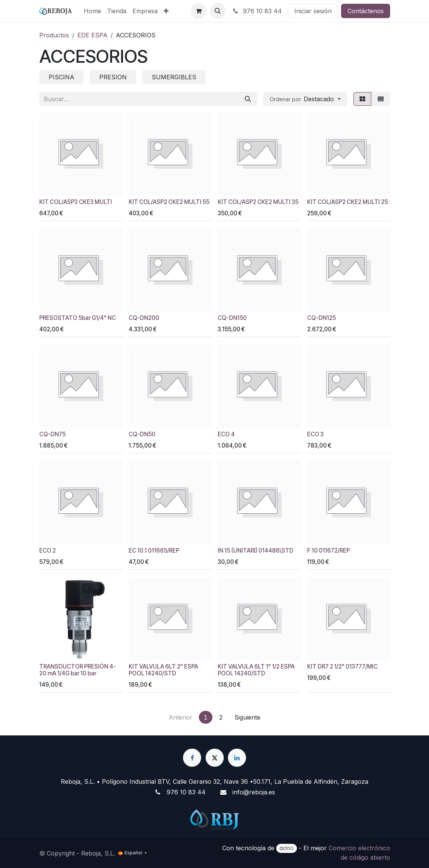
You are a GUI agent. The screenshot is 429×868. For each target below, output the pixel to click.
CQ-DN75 (52, 434)
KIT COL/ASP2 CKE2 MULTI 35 (258, 202)
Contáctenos (366, 11)
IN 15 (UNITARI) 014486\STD (256, 551)
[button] (218, 11)
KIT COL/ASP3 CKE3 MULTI (76, 202)
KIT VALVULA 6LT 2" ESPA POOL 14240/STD (163, 670)
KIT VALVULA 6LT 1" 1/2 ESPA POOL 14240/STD (256, 670)
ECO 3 (315, 434)
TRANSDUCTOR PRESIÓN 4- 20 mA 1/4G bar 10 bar (78, 670)
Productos (54, 35)
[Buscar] (248, 99)
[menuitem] (92, 11)
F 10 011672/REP (328, 551)
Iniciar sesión (313, 11)
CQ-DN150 (232, 318)
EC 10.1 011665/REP (154, 551)
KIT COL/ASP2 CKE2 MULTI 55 (169, 202)
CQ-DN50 (142, 434)
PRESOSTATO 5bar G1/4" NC (78, 318)
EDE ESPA (92, 35)
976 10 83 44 (257, 11)
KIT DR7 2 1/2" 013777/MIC (342, 666)
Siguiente (247, 717)
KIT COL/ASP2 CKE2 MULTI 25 (347, 202)
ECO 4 (226, 434)
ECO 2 (48, 551)
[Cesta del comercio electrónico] (199, 11)
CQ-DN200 (144, 318)
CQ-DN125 (321, 318)
